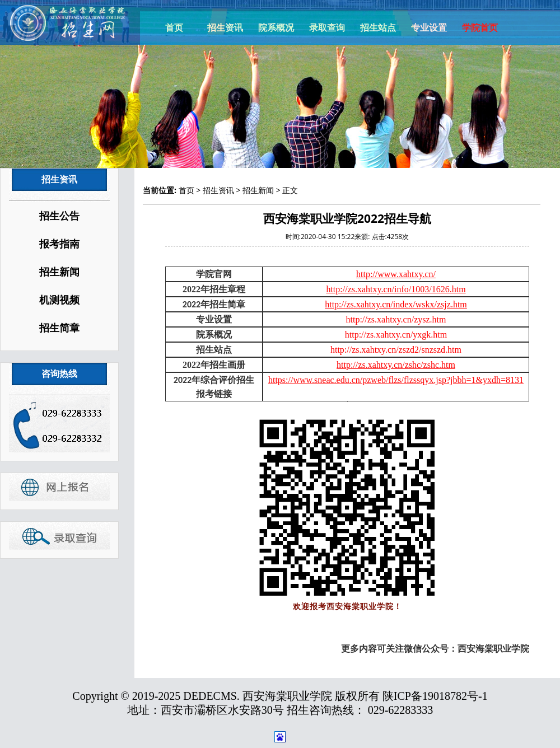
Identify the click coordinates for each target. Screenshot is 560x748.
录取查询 (327, 28)
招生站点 (378, 28)
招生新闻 (59, 272)
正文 (290, 190)
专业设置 (429, 28)
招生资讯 (225, 28)
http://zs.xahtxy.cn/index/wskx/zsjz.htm (396, 304)
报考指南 (59, 244)
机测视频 (59, 300)
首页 (174, 28)
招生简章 (59, 328)
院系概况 (276, 28)
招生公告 (59, 216)
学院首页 (480, 28)
